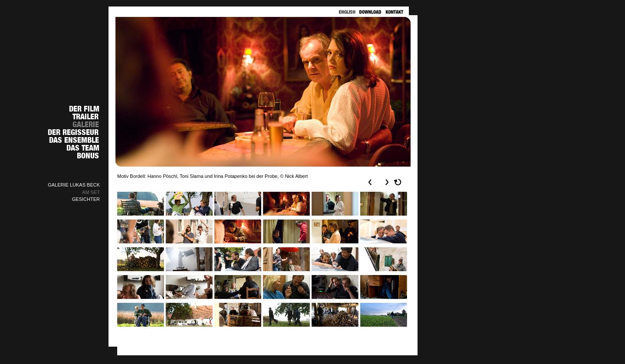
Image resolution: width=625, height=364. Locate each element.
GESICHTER (86, 199)
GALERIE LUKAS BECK (74, 185)
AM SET (91, 192)
